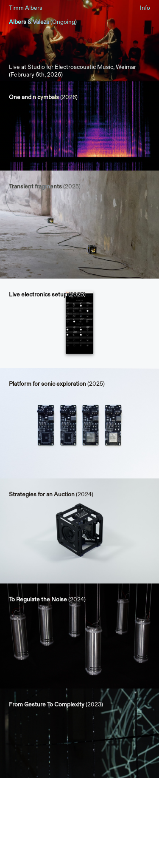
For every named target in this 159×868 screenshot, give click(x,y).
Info (145, 8)
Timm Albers (26, 8)
